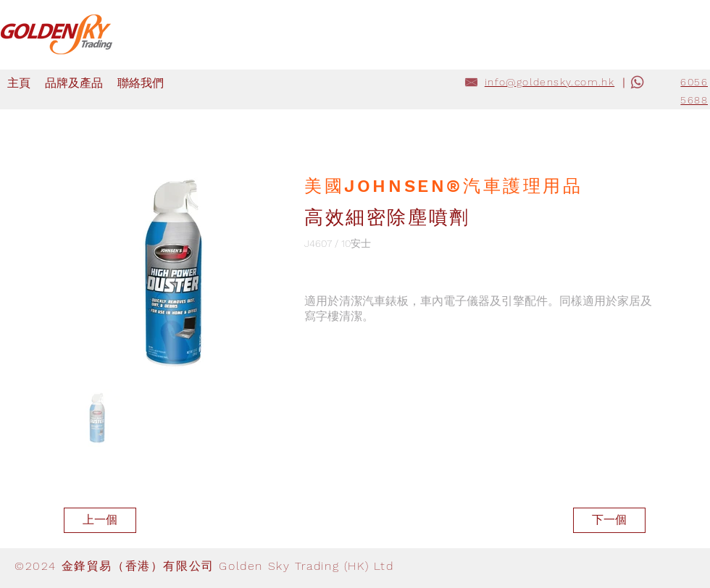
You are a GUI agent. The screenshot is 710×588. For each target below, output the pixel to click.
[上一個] (100, 520)
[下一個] (609, 520)
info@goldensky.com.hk (550, 82)
